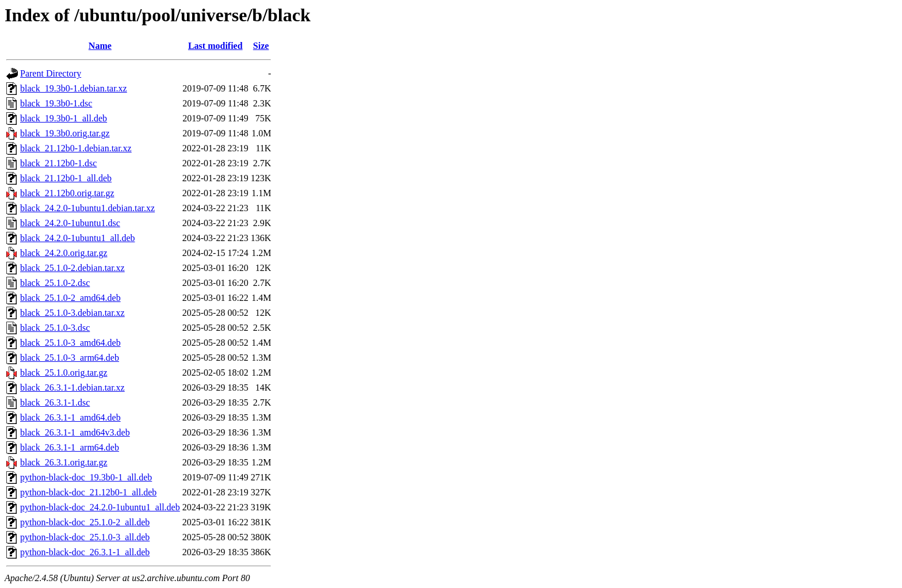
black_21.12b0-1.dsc (58, 163)
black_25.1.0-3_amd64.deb (70, 343)
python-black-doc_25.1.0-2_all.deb (85, 522)
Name (100, 46)
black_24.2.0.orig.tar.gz (64, 253)
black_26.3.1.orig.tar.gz (64, 462)
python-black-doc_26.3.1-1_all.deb (85, 552)
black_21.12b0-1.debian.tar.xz (76, 148)
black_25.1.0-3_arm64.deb (70, 358)
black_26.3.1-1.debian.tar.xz (72, 387)
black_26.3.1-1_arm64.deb (70, 447)
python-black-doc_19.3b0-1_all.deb (86, 477)
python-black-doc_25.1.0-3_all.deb (85, 537)
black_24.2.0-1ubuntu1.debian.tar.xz (87, 208)
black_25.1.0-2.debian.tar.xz (72, 268)
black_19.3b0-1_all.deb (64, 118)
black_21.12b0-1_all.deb (66, 178)
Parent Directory (51, 73)
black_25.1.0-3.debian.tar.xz (72, 313)
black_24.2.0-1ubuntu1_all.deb (78, 238)
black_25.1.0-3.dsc (55, 328)
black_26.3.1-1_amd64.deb (70, 417)
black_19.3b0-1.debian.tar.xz (74, 88)
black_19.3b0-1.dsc (56, 103)
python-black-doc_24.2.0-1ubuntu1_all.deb (100, 507)
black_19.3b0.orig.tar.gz (65, 133)
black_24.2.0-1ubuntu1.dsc (70, 223)
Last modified (215, 46)
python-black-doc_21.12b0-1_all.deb (88, 492)
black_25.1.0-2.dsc (55, 283)
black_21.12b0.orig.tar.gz (67, 193)
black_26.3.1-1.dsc (55, 402)
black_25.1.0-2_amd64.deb (70, 298)
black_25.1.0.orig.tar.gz (64, 373)
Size (261, 46)
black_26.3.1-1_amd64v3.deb (75, 432)
